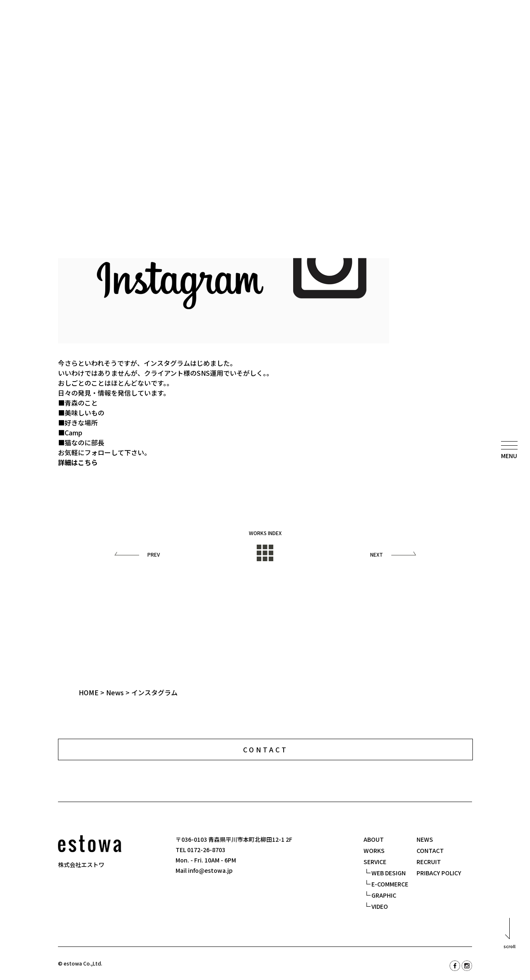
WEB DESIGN (389, 873)
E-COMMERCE (390, 884)
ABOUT (374, 839)
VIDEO (380, 906)
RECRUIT (429, 862)
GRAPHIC (384, 895)
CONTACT (430, 850)
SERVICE (375, 862)
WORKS (374, 850)
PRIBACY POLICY (439, 873)
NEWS (425, 839)
